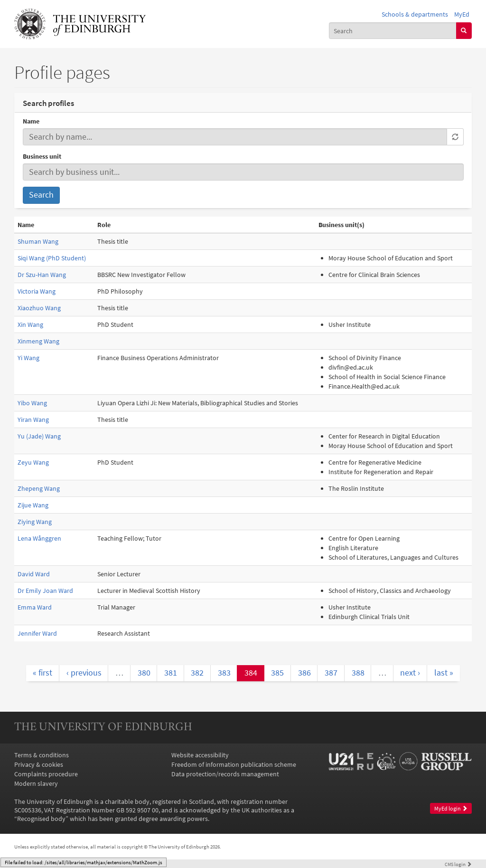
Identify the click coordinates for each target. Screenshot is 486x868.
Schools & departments (415, 14)
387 (331, 673)
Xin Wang (30, 324)
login (458, 864)
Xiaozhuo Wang (39, 308)
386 (304, 673)
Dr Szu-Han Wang (42, 275)
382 (197, 673)
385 (277, 673)
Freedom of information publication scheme (234, 764)
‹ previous (84, 673)
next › (410, 673)
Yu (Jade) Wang (39, 436)
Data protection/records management (225, 774)
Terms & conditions (42, 755)
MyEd (462, 14)
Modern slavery (36, 783)
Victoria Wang (37, 291)
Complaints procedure (46, 774)
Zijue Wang (33, 505)
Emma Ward (35, 607)
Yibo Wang (32, 403)
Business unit (42, 156)
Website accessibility (200, 755)
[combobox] (393, 30)
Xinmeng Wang (38, 341)
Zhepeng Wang (39, 488)
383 (224, 673)
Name (31, 121)
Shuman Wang (38, 241)
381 (171, 673)
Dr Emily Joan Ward (45, 591)
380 (144, 673)
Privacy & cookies (39, 764)
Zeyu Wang (33, 462)
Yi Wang (28, 358)
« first (42, 673)
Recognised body (41, 819)
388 (358, 673)
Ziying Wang (35, 522)
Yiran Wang (33, 420)
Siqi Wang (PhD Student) (52, 258)
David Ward (34, 574)
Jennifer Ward (37, 633)
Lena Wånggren (39, 538)
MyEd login (451, 808)
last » (444, 673)
